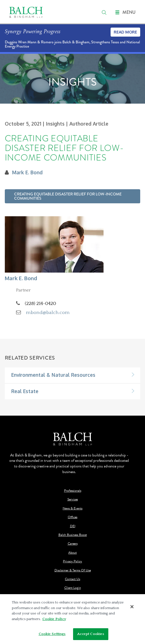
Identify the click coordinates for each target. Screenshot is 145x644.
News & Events (72, 508)
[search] (104, 12)
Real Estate (25, 391)
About (72, 553)
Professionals (73, 491)
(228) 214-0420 (40, 303)
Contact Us (72, 579)
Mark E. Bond (27, 172)
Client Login (73, 588)
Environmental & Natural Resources (53, 375)
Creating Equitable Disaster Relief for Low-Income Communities (68, 196)
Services (73, 499)
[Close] (132, 607)
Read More (125, 32)
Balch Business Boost (73, 535)
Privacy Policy (72, 561)
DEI (73, 526)
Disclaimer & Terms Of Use (73, 570)
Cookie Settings (52, 634)
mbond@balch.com (48, 312)
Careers (73, 544)
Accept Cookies (91, 634)
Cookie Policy (54, 619)
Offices (72, 517)
